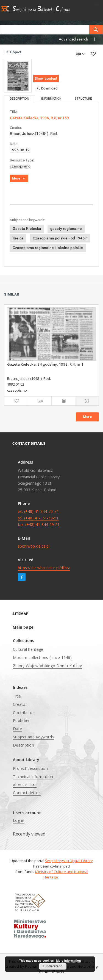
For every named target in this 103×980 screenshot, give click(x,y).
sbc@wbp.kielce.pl (34, 546)
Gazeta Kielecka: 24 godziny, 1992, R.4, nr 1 (45, 364)
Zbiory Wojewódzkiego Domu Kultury (47, 666)
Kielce (18, 238)
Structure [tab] (83, 99)
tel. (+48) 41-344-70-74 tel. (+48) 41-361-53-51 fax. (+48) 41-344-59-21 (39, 518)
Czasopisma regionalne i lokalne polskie (48, 248)
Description (23, 745)
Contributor (23, 712)
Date (17, 729)
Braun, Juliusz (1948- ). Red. (34, 134)
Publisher (21, 720)
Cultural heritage (28, 649)
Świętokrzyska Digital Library (69, 861)
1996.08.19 (20, 150)
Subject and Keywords (33, 737)
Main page (23, 627)
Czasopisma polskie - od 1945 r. (60, 238)
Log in (19, 820)
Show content (46, 78)
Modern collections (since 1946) (42, 657)
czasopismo (20, 166)
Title (17, 696)
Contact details (27, 793)
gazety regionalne (66, 229)
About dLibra (25, 785)
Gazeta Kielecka (27, 229)
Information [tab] (51, 99)
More (87, 417)
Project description (30, 768)
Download (45, 88)
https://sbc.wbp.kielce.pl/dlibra (44, 568)
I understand (53, 966)
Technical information (33, 777)
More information (68, 961)
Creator (20, 704)
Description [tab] (20, 99)
